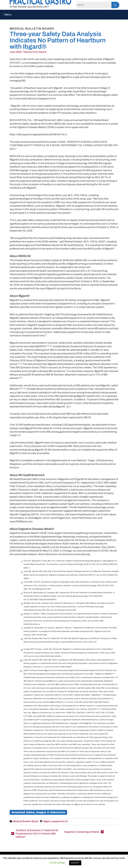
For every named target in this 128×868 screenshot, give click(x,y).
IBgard (47, 821)
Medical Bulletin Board (26, 821)
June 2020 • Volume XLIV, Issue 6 (28, 52)
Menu (7, 15)
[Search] (94, 5)
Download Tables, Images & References (38, 812)
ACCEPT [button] (75, 863)
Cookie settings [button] (57, 863)
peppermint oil (60, 821)
